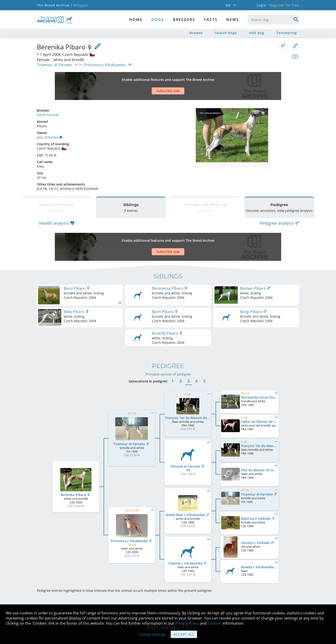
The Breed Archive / (54, 5)
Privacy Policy (187, 623)
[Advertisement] (150, 78)
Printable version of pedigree (168, 346)
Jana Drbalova (50, 121)
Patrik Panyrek (48, 98)
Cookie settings (152, 634)
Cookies (215, 623)
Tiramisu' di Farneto (54, 65)
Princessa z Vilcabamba (105, 65)
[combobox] (273, 20)
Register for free (284, 5)
